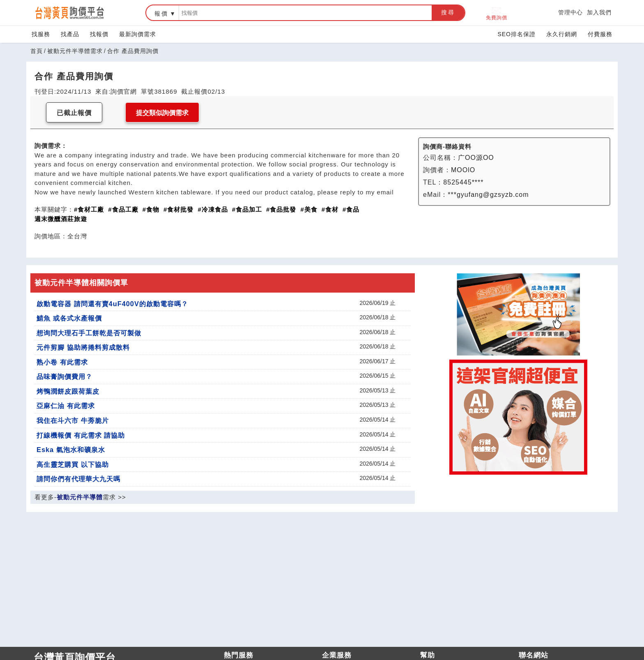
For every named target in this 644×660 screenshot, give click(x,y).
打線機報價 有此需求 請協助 (81, 435)
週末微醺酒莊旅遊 (61, 219)
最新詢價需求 (138, 34)
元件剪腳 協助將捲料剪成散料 (83, 347)
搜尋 (448, 12)
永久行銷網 (562, 34)
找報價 (99, 34)
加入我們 (599, 12)
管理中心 (570, 12)
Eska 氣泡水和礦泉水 (71, 450)
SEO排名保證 (516, 34)
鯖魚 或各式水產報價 (69, 318)
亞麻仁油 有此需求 (66, 406)
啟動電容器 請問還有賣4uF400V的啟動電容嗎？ (112, 304)
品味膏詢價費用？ (64, 376)
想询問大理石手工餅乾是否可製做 (89, 333)
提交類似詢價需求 (162, 113)
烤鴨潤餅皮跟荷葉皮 (68, 391)
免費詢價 (497, 13)
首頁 (37, 51)
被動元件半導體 (80, 497)
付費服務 (600, 34)
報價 (161, 14)
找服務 (41, 34)
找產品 (70, 34)
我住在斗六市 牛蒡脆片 (73, 420)
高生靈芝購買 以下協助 (73, 464)
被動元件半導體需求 (75, 51)
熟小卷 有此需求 (62, 362)
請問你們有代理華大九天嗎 (78, 479)
